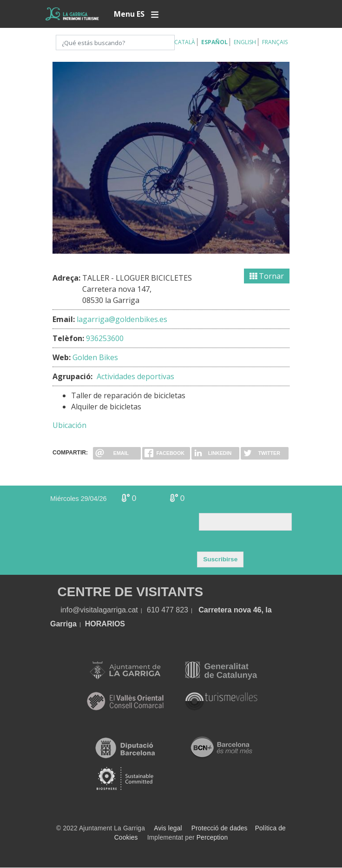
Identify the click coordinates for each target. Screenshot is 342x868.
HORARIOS (105, 624)
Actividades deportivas (135, 376)
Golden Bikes (95, 357)
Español (214, 42)
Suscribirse (220, 559)
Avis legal (168, 828)
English (245, 42)
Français (275, 42)
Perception (212, 838)
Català (185, 42)
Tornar (267, 276)
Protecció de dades (220, 828)
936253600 (105, 338)
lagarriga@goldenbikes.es (122, 319)
